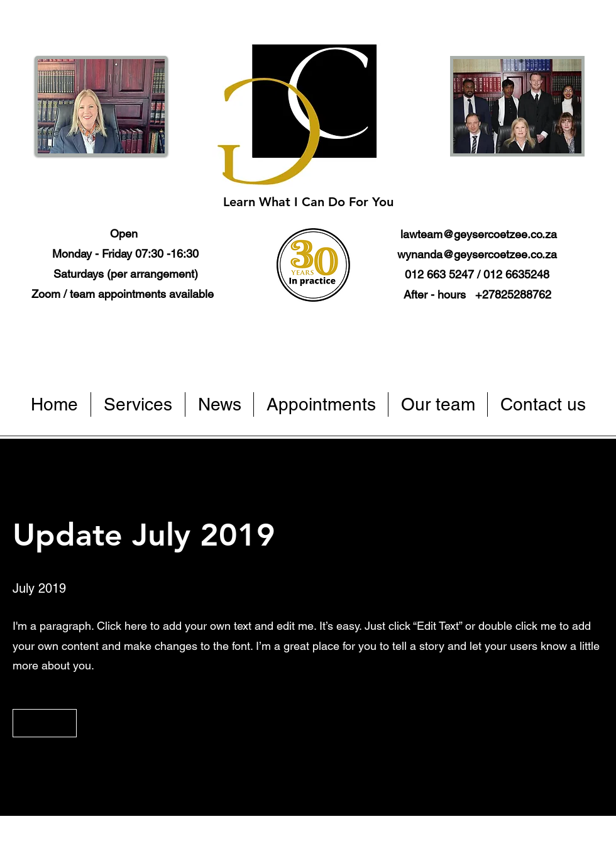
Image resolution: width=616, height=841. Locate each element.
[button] (45, 723)
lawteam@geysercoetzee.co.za (479, 234)
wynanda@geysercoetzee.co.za (477, 254)
